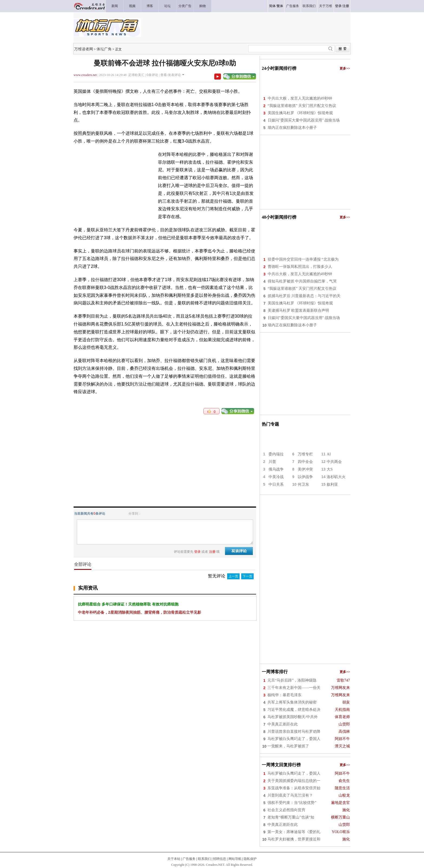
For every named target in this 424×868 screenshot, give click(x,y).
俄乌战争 (276, 469)
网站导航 (235, 859)
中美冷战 (276, 477)
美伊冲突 (305, 469)
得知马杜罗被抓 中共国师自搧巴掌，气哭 (302, 281)
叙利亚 (332, 484)
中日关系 (276, 484)
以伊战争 (305, 477)
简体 (272, 6)
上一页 (233, 576)
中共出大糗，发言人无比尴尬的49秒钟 (300, 98)
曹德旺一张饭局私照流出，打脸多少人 (300, 267)
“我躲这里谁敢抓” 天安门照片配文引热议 (302, 106)
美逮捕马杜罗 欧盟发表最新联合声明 (299, 310)
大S (330, 469)
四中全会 (305, 462)
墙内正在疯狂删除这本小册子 (292, 128)
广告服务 (189, 859)
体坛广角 (104, 49)
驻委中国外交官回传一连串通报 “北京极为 (303, 259)
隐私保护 (250, 859)
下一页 (247, 576)
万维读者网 (84, 49)
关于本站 (174, 859)
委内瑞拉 (276, 454)
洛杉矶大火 (336, 477)
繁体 (280, 6)
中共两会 (334, 462)
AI (329, 454)
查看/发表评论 (170, 75)
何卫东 (303, 484)
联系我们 (204, 859)
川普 (272, 462)
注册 (346, 6)
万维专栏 (305, 454)
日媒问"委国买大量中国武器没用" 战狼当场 (304, 120)
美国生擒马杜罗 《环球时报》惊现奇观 (300, 113)
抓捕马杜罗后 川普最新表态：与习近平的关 (304, 296)
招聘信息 (220, 859)
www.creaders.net (85, 75)
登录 (338, 6)
